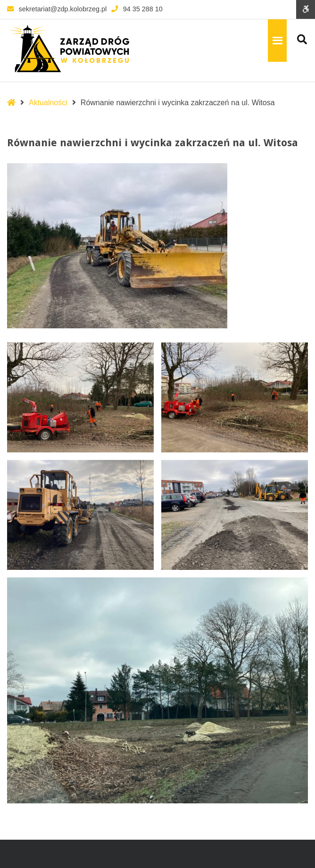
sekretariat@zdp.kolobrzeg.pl (57, 9)
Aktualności (48, 103)
